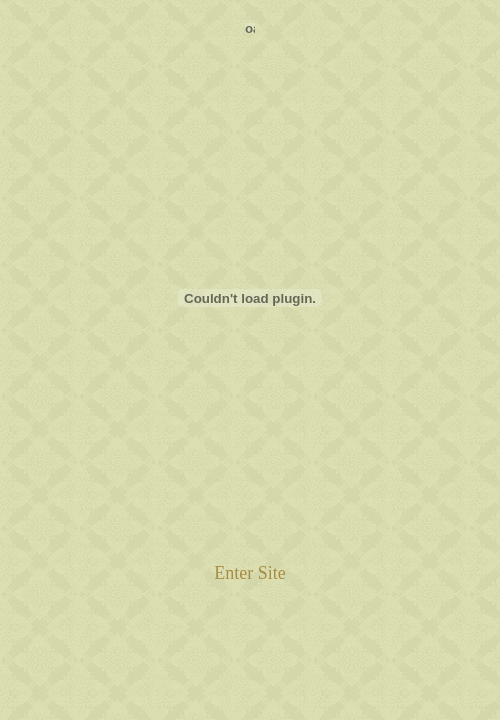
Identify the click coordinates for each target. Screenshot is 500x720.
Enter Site (249, 573)
